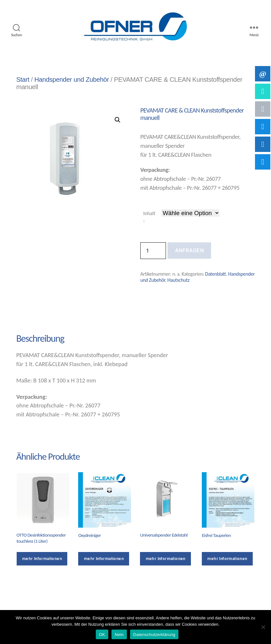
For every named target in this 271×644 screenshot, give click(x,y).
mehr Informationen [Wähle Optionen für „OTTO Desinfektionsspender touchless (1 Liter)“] (42, 559)
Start (23, 79)
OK (102, 635)
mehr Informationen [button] (166, 559)
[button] (118, 120)
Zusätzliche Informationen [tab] (122, 316)
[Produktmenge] (153, 251)
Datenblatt (215, 274)
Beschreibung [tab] (40, 316)
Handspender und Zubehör (72, 79)
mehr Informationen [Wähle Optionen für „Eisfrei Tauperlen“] (227, 559)
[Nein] (263, 627)
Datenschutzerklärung (154, 635)
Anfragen (189, 250)
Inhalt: (149, 217)
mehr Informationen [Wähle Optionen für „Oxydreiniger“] (104, 559)
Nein (119, 635)
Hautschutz (178, 280)
